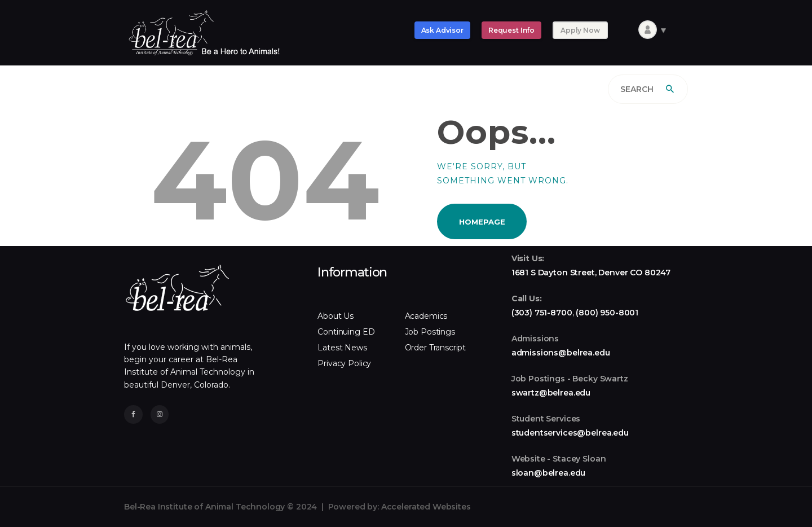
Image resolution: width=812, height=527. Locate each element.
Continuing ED (346, 332)
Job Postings (430, 332)
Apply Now (580, 30)
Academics (426, 316)
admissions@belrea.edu (561, 353)
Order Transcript (436, 348)
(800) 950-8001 (607, 313)
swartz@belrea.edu (551, 393)
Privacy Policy (344, 363)
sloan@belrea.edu (549, 473)
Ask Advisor (442, 30)
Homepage (482, 222)
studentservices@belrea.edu (570, 433)
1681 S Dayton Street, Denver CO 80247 (591, 273)
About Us (336, 316)
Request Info (511, 30)
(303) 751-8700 (542, 313)
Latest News (342, 348)
